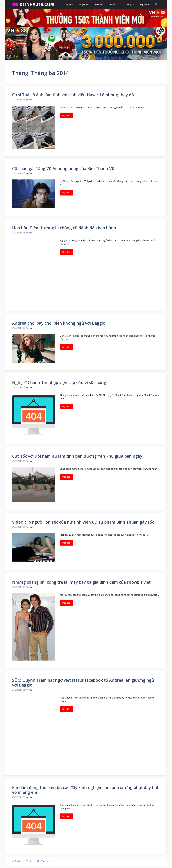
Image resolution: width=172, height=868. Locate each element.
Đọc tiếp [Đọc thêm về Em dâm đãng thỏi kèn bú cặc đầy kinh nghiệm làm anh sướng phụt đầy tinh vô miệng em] (66, 816)
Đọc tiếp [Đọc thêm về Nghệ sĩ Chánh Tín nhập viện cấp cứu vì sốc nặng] (66, 406)
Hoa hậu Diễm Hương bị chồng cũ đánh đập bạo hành (64, 228)
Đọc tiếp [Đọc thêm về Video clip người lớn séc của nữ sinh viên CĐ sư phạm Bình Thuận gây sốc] (66, 543)
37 (38, 861)
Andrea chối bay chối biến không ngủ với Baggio (59, 323)
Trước (17, 861)
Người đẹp (145, 4)
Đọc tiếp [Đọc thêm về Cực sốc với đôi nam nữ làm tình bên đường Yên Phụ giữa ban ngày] (66, 477)
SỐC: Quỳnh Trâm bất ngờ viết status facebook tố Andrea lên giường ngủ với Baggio (83, 683)
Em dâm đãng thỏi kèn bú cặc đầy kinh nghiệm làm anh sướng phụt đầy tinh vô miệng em (86, 790)
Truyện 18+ (84, 4)
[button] (156, 4)
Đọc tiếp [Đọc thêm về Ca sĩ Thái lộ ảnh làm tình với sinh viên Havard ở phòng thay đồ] (66, 115)
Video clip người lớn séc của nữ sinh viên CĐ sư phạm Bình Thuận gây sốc (83, 522)
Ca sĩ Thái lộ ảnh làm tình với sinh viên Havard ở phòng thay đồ (73, 95)
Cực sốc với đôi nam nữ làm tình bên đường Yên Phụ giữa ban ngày (77, 456)
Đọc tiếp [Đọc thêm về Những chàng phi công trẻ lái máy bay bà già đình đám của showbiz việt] (66, 603)
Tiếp (45, 861)
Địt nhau (70, 4)
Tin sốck (116, 4)
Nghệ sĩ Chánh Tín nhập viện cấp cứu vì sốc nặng (59, 382)
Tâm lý (131, 4)
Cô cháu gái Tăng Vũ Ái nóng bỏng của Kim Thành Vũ (63, 168)
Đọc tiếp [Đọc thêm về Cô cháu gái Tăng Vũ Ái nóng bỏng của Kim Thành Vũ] (66, 193)
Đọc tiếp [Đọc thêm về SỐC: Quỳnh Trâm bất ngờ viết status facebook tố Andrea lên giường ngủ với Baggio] (66, 709)
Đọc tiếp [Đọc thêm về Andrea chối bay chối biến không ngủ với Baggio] (66, 347)
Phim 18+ (99, 4)
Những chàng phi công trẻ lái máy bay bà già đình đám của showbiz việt (81, 582)
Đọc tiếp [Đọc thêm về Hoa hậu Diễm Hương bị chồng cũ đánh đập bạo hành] (66, 252)
